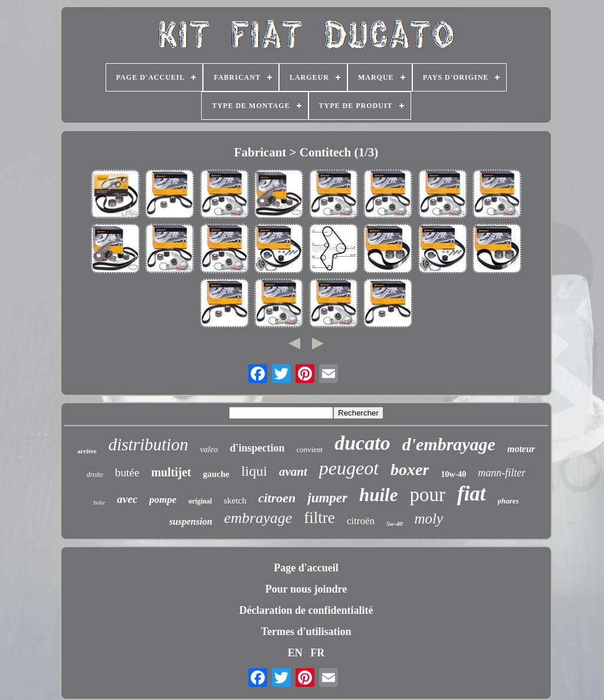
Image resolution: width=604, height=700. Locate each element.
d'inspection (257, 448)
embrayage (258, 518)
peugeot (349, 468)
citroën (361, 521)
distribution (148, 444)
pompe (163, 500)
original (200, 501)
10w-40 (453, 474)
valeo (209, 449)
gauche (216, 474)
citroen (277, 498)
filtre (319, 518)
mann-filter (502, 473)
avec (127, 499)
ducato (362, 443)
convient (309, 449)
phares (508, 501)
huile (378, 495)
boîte (99, 503)
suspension (191, 521)
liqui (254, 471)
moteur (521, 449)
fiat (472, 494)
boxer (410, 470)
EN (295, 653)
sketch (235, 501)
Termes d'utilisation (306, 632)
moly (429, 519)
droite (95, 475)
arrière (87, 451)
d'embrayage (449, 444)
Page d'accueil (306, 568)
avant (293, 472)
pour (427, 495)
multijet (171, 472)
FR (317, 653)
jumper (327, 498)
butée (127, 472)
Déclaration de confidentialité (306, 610)
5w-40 (395, 524)
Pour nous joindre (306, 589)
